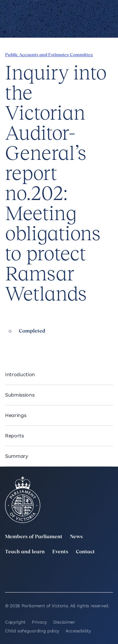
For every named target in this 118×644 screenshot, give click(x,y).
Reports (14, 436)
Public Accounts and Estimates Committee (49, 55)
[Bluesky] (42, 580)
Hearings (16, 415)
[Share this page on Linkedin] (19, 344)
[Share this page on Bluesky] (40, 344)
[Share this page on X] (29, 344)
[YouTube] (9, 580)
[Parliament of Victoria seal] (23, 500)
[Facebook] (109, 571)
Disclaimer (64, 622)
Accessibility (78, 631)
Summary (17, 456)
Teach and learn (25, 552)
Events (60, 552)
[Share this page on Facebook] (8, 344)
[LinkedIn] (42, 571)
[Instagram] (76, 571)
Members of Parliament (34, 537)
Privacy (39, 622)
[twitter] (9, 571)
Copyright (15, 622)
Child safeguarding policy (32, 631)
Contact (85, 552)
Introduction (20, 374)
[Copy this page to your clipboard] (51, 344)
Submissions (20, 395)
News (76, 537)
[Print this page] (61, 344)
